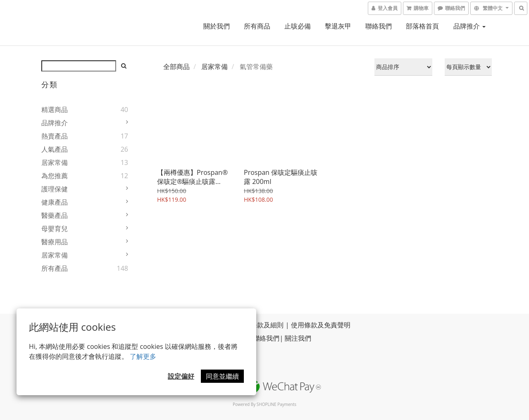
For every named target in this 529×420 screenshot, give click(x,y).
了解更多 (143, 356)
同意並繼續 (222, 376)
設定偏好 (181, 376)
